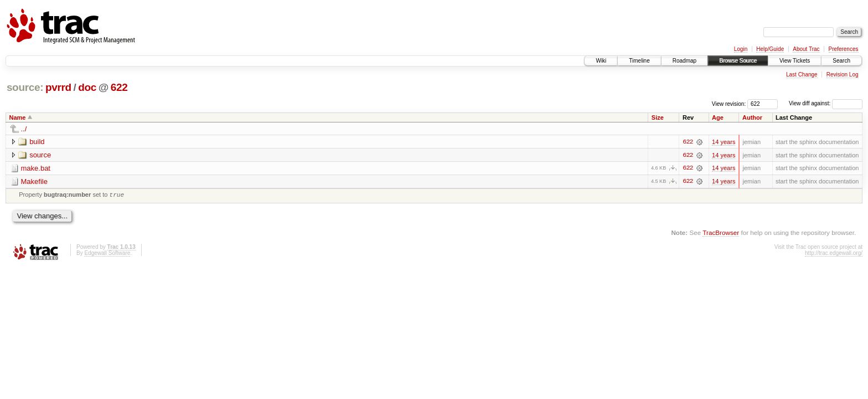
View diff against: (826, 103)
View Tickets (795, 61)
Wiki (601, 61)
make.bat (36, 168)
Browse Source (738, 61)
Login (741, 49)
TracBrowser (721, 234)
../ (24, 129)
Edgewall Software (107, 255)
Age (718, 117)
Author (752, 117)
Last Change (802, 75)
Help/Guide (770, 49)
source (40, 155)
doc (87, 87)
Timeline (639, 61)
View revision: (729, 103)
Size (658, 117)
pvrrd (58, 87)
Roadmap (684, 61)
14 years (724, 142)
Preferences (844, 49)
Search (841, 61)
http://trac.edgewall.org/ (834, 255)
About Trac (806, 49)
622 (119, 87)
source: (25, 87)
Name (18, 117)
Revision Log (843, 75)
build (37, 142)
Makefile (34, 181)
